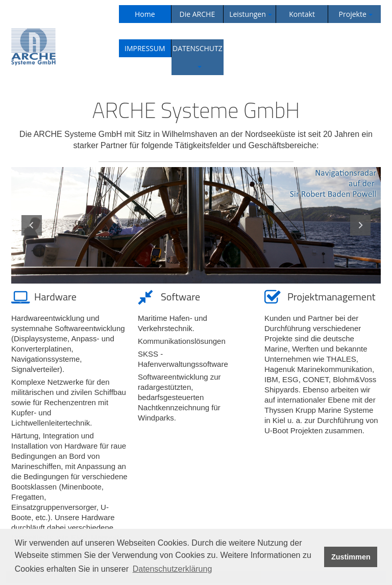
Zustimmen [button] (351, 557)
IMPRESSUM (145, 48)
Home (145, 14)
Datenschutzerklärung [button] (173, 569)
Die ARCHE (198, 14)
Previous (32, 225)
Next (360, 225)
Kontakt (302, 14)
